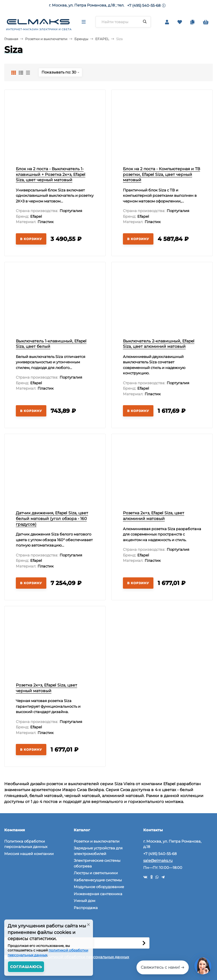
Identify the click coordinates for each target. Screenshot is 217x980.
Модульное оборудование (99, 887)
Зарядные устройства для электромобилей (98, 851)
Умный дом (84, 901)
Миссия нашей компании (29, 854)
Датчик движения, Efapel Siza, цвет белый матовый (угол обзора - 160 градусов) (52, 518)
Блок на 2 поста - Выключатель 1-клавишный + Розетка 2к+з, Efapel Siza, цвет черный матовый (51, 174)
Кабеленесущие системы (98, 880)
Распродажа (86, 908)
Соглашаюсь (26, 967)
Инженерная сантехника (98, 894)
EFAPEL (102, 39)
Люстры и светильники (96, 873)
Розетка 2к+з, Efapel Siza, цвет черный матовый (46, 688)
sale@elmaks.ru (158, 860)
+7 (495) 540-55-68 (144, 5)
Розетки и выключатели (46, 39)
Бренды (81, 39)
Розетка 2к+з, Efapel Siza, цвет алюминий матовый (154, 516)
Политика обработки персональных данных (26, 844)
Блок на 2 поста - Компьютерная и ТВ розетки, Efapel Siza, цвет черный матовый (161, 174)
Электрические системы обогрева (97, 863)
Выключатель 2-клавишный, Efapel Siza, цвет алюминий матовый (159, 344)
